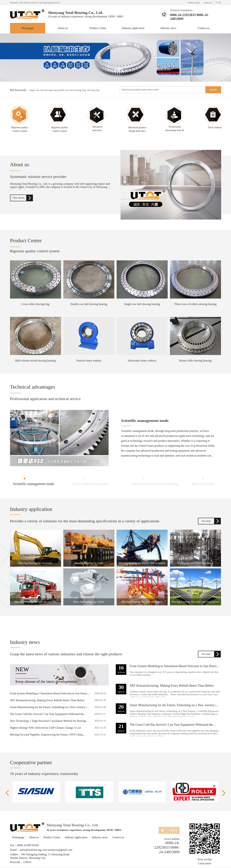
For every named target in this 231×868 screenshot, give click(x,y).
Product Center (98, 28)
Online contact (194, 3)
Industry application (133, 28)
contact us (208, 3)
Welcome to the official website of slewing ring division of (35, 3)
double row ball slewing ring (72, 90)
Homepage (28, 28)
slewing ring (93, 90)
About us (63, 28)
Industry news (168, 28)
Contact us (204, 28)
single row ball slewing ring (43, 90)
